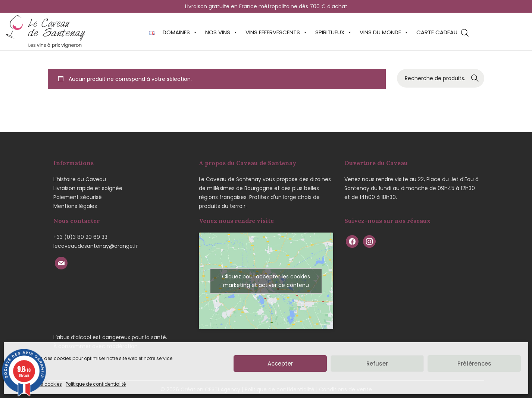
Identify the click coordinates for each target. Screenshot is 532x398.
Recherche (475, 78)
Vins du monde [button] (384, 32)
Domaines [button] (180, 32)
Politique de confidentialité (96, 384)
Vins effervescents (277, 32)
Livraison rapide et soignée (88, 188)
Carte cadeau (437, 32)
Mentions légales (75, 206)
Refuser (377, 364)
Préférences (474, 364)
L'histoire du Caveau (80, 179)
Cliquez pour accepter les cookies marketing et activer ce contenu (266, 281)
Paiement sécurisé (78, 197)
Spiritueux (334, 32)
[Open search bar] (465, 33)
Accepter (280, 364)
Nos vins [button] (222, 32)
